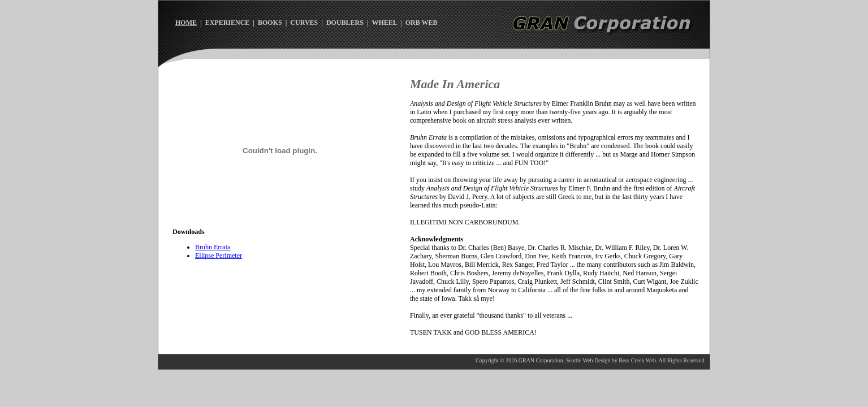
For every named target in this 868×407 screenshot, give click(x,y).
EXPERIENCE (228, 23)
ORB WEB (422, 23)
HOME (186, 23)
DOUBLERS (345, 23)
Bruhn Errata (213, 247)
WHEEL (384, 23)
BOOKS (270, 23)
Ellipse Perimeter (219, 256)
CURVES (304, 23)
